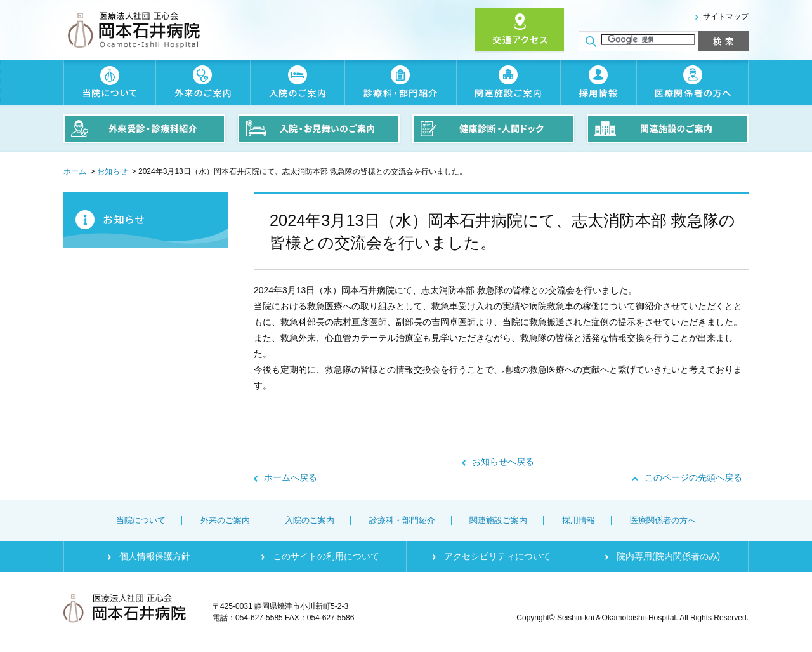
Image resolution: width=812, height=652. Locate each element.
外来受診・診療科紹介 (144, 129)
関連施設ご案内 (508, 83)
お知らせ (112, 171)
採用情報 (598, 83)
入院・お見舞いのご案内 (319, 129)
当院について (109, 83)
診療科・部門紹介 (400, 83)
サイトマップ (726, 17)
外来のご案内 (203, 83)
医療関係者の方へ (692, 83)
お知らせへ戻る (503, 462)
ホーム (75, 171)
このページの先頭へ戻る (693, 477)
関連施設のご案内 (668, 129)
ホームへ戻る (291, 477)
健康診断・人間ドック (493, 129)
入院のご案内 (297, 83)
